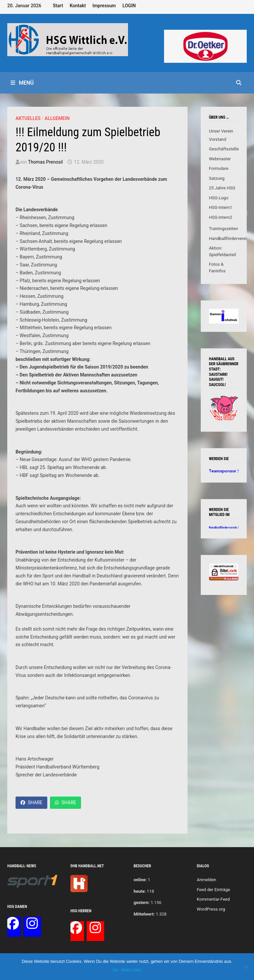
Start (58, 6)
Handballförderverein (229, 238)
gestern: (142, 902)
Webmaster (220, 159)
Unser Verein (221, 131)
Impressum (104, 6)
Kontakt (78, 6)
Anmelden (207, 880)
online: (140, 880)
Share (31, 803)
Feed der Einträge (213, 890)
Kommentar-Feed (213, 899)
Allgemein (57, 118)
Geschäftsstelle (224, 149)
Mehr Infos (131, 970)
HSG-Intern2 (221, 217)
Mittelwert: (144, 914)
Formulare (219, 168)
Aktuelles (28, 118)
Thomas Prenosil (45, 162)
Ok (115, 970)
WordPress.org (211, 909)
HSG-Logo (219, 198)
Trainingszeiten (224, 229)
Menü (22, 83)
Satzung (217, 178)
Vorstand (218, 139)
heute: (140, 891)
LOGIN (129, 6)
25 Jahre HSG (222, 188)
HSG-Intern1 (221, 207)
